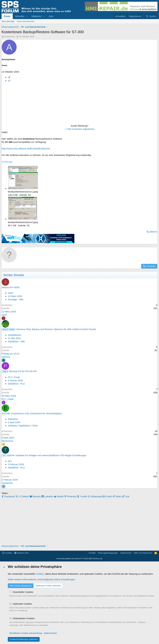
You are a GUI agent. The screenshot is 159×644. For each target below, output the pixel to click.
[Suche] (151, 16)
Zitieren (153, 232)
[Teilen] (9, 77)
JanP (11, 293)
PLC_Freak (14, 377)
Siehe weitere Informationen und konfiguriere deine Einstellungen (41, 579)
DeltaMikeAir (15, 335)
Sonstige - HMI (16, 299)
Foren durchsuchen (26, 21)
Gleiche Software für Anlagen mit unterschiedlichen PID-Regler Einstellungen (47, 455)
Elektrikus (13, 419)
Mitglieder (36, 16)
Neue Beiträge (8, 21)
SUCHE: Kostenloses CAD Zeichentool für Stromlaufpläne (32, 413)
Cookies (7, 553)
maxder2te (7, 483)
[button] (27, 16)
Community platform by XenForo (79, 559)
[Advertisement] (21, 104)
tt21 (10, 461)
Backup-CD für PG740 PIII (23, 371)
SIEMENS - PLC (16, 384)
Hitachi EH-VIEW (11, 287)
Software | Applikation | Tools (23, 426)
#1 (9, 81)
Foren (7, 16)
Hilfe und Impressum (143, 553)
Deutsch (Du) (22, 553)
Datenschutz (126, 553)
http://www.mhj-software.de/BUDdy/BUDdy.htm (26, 149)
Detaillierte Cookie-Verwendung (26, 633)
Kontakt (92, 553)
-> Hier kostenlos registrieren (79, 129)
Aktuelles (20, 16)
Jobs (51, 16)
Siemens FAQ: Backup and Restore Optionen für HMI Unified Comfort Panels (56, 329)
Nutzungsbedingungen (108, 553)
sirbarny (6, 357)
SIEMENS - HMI (16, 341)
